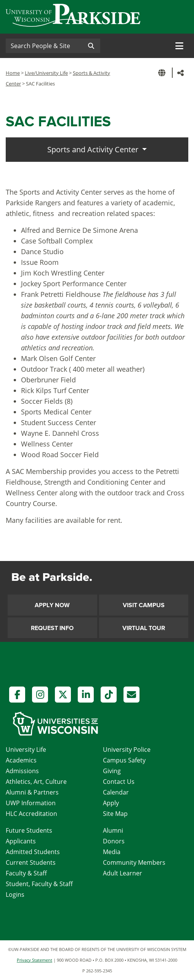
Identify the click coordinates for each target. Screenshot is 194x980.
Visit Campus (144, 605)
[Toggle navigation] (179, 46)
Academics (21, 760)
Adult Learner (123, 873)
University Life (26, 750)
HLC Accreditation (31, 814)
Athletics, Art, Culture (36, 782)
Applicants (21, 841)
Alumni (113, 830)
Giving (112, 771)
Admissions (22, 771)
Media (112, 852)
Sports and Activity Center (94, 149)
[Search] (44, 46)
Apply (111, 803)
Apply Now (52, 605)
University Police (127, 750)
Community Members (134, 862)
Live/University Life (46, 73)
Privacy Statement (34, 960)
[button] (163, 73)
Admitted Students (33, 852)
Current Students (31, 862)
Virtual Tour (144, 628)
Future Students (29, 830)
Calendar (116, 792)
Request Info (52, 628)
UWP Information (31, 803)
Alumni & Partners (32, 792)
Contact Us (119, 782)
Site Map (115, 814)
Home (13, 73)
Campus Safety (124, 760)
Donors (114, 841)
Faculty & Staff (26, 873)
